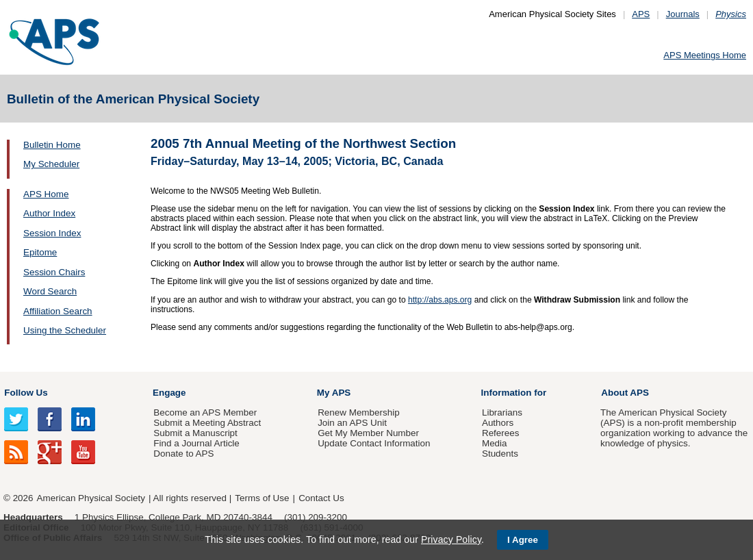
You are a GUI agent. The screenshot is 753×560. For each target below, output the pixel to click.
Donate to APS (183, 454)
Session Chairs (54, 272)
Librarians (502, 412)
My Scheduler (51, 164)
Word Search (50, 291)
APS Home (46, 194)
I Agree (523, 540)
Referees (501, 433)
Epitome (40, 252)
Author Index (49, 213)
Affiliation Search (58, 311)
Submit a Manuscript (195, 433)
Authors (498, 423)
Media (495, 443)
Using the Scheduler (65, 330)
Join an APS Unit (352, 423)
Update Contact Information (374, 443)
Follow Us (26, 393)
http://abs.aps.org (440, 300)
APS (641, 14)
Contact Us (321, 498)
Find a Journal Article (196, 443)
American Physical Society (91, 498)
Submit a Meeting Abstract (207, 423)
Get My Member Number (368, 433)
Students (500, 454)
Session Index (52, 233)
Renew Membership (359, 412)
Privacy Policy (451, 539)
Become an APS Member (205, 412)
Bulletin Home (52, 145)
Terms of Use (262, 498)
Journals (683, 14)
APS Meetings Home (705, 55)
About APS (625, 393)
